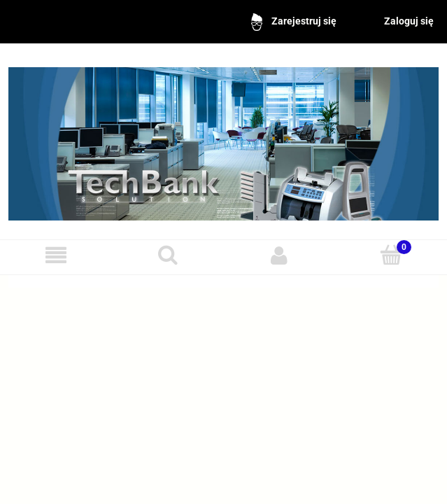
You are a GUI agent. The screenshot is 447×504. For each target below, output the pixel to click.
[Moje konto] (280, 255)
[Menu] (56, 255)
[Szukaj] (168, 254)
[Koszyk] (391, 254)
